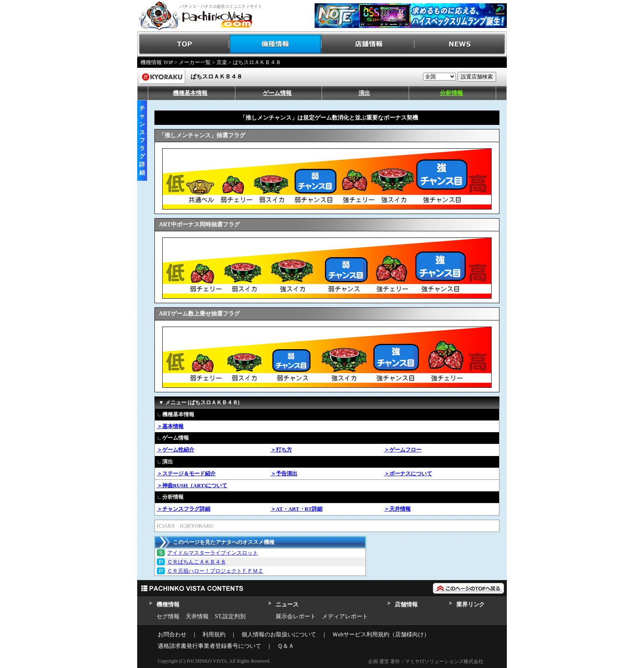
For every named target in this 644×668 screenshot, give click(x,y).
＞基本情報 (170, 426)
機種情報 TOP (157, 62)
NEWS (461, 44)
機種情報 (276, 44)
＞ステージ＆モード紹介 (186, 473)
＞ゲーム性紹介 (176, 450)
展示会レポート (296, 616)
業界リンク (470, 605)
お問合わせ (172, 635)
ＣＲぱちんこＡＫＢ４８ (197, 562)
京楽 (222, 62)
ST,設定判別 (230, 616)
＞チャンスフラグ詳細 (184, 509)
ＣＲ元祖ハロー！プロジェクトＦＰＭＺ (215, 571)
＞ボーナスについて (408, 473)
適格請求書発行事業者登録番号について (209, 646)
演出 (364, 93)
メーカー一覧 (195, 62)
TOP (183, 44)
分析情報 (451, 93)
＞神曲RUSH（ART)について (192, 485)
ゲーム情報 (277, 93)
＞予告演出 (284, 473)
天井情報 (197, 616)
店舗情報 (368, 44)
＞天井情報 (397, 509)
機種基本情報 (190, 93)
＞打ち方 (281, 450)
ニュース (287, 605)
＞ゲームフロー (403, 450)
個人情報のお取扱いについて (279, 635)
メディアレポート (345, 616)
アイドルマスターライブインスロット (213, 553)
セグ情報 (168, 616)
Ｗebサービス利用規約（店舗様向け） (381, 635)
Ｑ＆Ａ (286, 646)
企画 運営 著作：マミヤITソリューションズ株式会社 (426, 661)
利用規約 (214, 635)
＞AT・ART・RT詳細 (297, 509)
